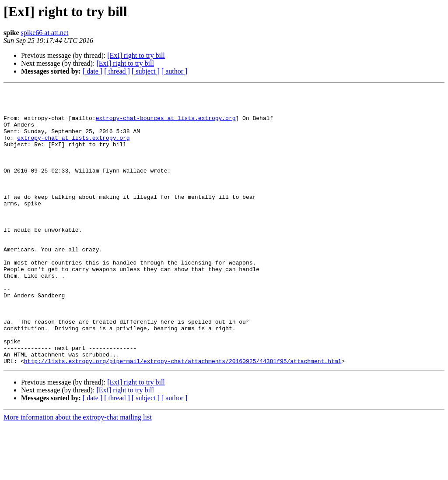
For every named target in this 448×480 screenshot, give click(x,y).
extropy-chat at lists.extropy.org (73, 148)
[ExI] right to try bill (136, 55)
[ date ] (93, 71)
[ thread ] (117, 71)
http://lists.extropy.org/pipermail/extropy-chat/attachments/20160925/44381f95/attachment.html (183, 416)
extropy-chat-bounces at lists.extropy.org (166, 124)
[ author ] (175, 71)
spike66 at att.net (45, 33)
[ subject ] (146, 71)
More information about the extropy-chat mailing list (78, 472)
